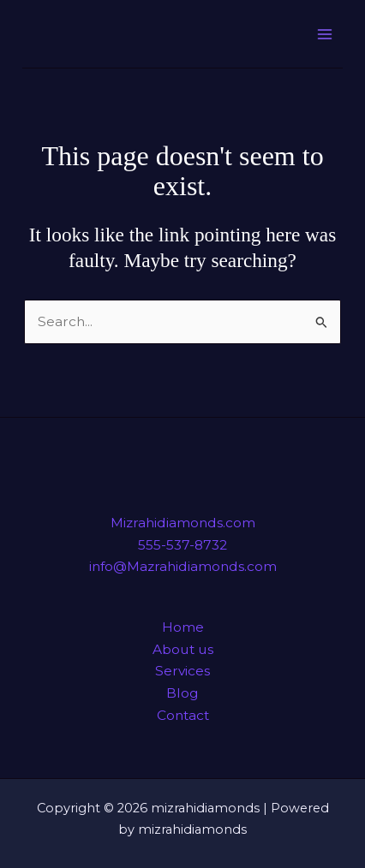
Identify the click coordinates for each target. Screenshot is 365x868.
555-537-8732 (182, 545)
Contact (183, 715)
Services (182, 671)
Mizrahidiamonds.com (183, 523)
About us (183, 649)
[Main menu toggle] (324, 34)
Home (183, 627)
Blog (182, 693)
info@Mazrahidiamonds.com (183, 566)
